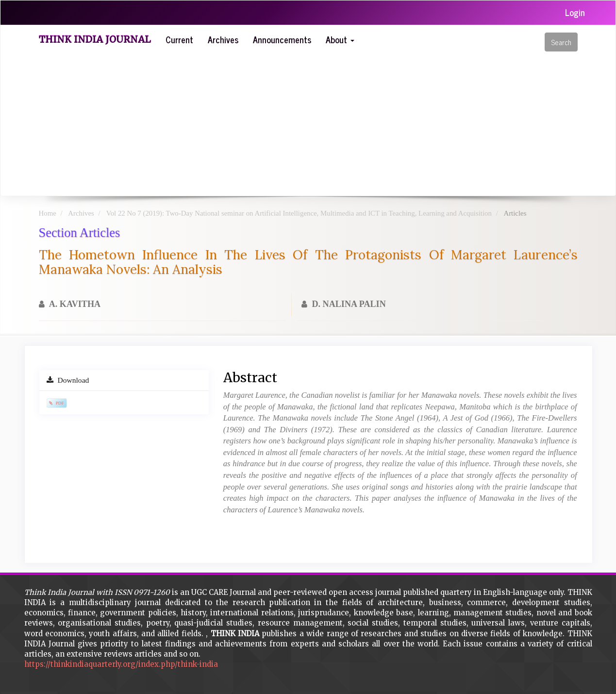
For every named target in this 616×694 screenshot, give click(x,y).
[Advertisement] (323, 123)
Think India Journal (95, 39)
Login (575, 12)
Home (48, 213)
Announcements (282, 39)
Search (561, 42)
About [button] (340, 39)
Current (179, 39)
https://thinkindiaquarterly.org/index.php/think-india (121, 664)
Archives (223, 39)
